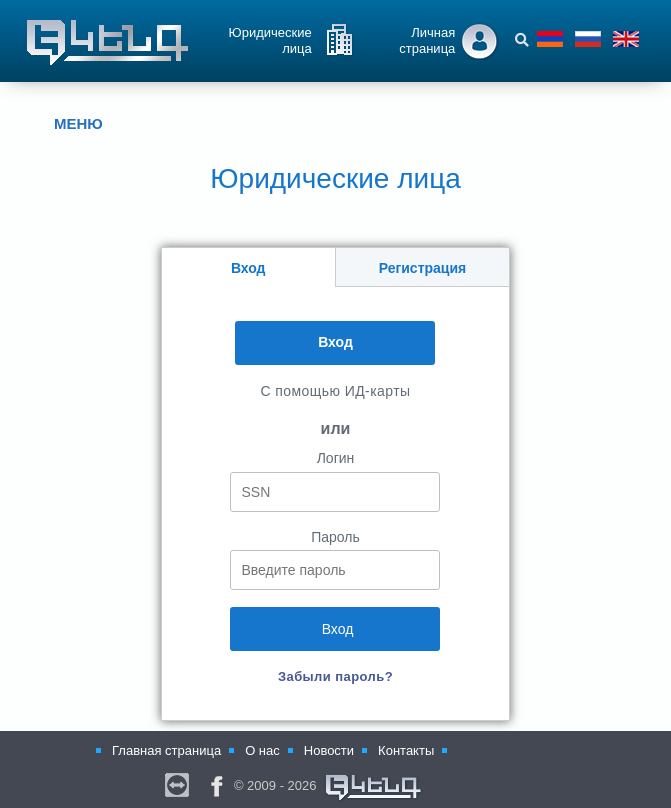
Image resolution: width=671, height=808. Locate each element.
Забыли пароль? (335, 676)
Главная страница (166, 750)
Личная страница (427, 40)
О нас (262, 750)
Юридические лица (270, 40)
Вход (248, 268)
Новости (329, 750)
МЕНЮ (63, 124)
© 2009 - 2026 (329, 788)
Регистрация (423, 268)
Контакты (406, 750)
